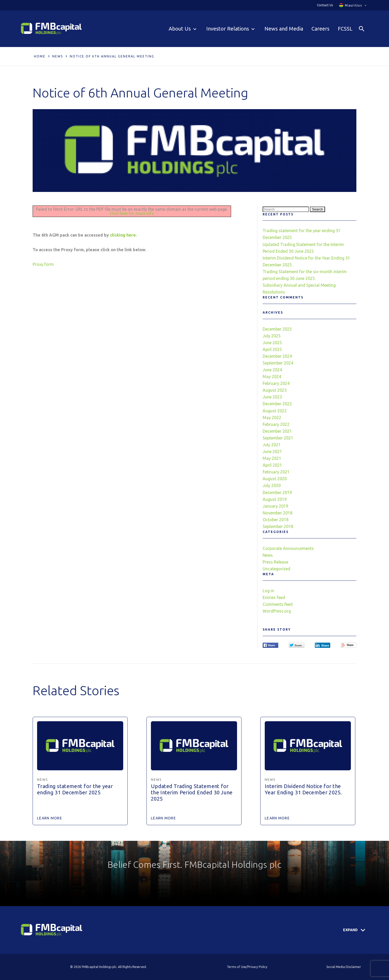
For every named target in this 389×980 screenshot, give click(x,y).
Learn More (50, 818)
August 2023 (275, 390)
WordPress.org (277, 611)
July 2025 (272, 336)
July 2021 (272, 445)
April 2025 (272, 349)
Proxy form (43, 264)
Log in (268, 591)
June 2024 (272, 370)
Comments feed (278, 604)
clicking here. (123, 235)
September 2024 (278, 363)
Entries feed (274, 597)
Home (40, 56)
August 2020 (275, 479)
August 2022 (275, 411)
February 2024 (276, 383)
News (58, 56)
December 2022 (277, 404)
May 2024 (272, 377)
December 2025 (277, 329)
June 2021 (272, 451)
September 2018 (278, 526)
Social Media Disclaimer (344, 967)
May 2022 (272, 418)
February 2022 (276, 424)
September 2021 (278, 438)
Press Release (275, 562)
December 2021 (277, 431)
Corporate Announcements (288, 548)
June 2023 (272, 397)
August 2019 (275, 499)
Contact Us (325, 5)
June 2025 (272, 343)
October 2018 (276, 520)
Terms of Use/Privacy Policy (247, 967)
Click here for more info (132, 213)
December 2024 (277, 356)
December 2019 (277, 492)
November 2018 (278, 513)
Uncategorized (276, 569)
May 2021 (272, 458)
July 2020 (272, 485)
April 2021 (272, 465)
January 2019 (275, 506)
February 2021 (276, 472)
